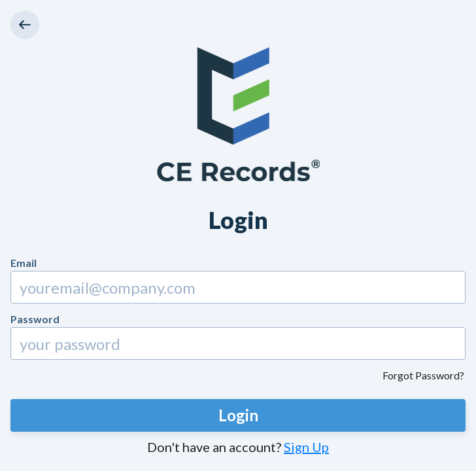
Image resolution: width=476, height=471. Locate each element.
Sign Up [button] (306, 447)
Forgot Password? (423, 375)
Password (35, 319)
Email (24, 263)
